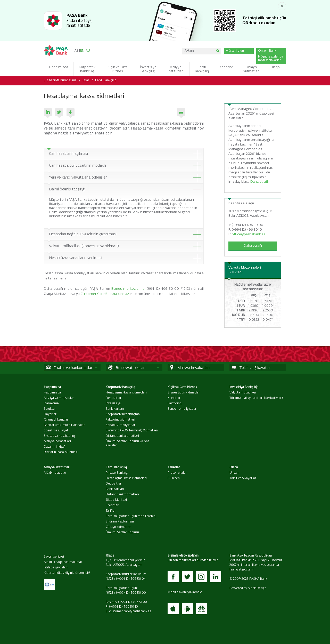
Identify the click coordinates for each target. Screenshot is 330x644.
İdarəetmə (51, 404)
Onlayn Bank (267, 51)
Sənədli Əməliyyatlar (121, 425)
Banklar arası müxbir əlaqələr (64, 425)
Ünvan (234, 473)
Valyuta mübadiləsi (243, 393)
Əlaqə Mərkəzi (116, 500)
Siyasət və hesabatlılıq (59, 436)
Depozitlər (114, 398)
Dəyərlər (50, 414)
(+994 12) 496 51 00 (133, 602)
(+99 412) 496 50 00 (131, 593)
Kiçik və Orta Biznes (182, 387)
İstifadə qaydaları (56, 568)
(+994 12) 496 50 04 (131, 579)
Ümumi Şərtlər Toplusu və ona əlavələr (127, 444)
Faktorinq (175, 404)
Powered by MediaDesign (248, 588)
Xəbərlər (174, 468)
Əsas (86, 81)
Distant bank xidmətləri (122, 436)
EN (82, 51)
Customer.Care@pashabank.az (105, 294)
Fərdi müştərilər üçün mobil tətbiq (131, 516)
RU (88, 51)
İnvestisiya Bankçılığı (244, 387)
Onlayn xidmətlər (118, 527)
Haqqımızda (52, 387)
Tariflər (111, 511)
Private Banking (117, 473)
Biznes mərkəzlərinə (128, 289)
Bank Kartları (115, 409)
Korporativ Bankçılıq (120, 387)
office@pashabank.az (249, 234)
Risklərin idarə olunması (61, 452)
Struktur (50, 409)
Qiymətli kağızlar (56, 420)
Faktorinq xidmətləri (120, 420)
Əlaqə (234, 468)
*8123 (109, 579)
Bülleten (174, 478)
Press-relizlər (177, 473)
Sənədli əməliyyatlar (182, 409)
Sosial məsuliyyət (56, 431)
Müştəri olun (235, 51)
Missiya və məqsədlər (59, 398)
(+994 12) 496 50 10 (123, 607)
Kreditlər (174, 398)
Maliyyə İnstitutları (57, 468)
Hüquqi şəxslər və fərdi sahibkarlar (271, 59)
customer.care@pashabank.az (130, 611)
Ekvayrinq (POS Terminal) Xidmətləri (132, 431)
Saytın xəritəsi (54, 557)
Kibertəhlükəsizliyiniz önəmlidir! (67, 573)
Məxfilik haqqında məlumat (63, 562)
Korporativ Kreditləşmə (123, 414)
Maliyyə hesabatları (57, 441)
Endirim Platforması (120, 522)
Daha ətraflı (259, 182)
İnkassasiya (113, 404)
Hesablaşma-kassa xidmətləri (126, 393)
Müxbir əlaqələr (55, 473)
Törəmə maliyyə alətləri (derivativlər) (256, 398)
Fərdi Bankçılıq (106, 81)
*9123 (109, 593)
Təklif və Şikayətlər (243, 478)
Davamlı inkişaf (54, 447)
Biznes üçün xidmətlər (184, 393)
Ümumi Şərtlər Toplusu (122, 533)
